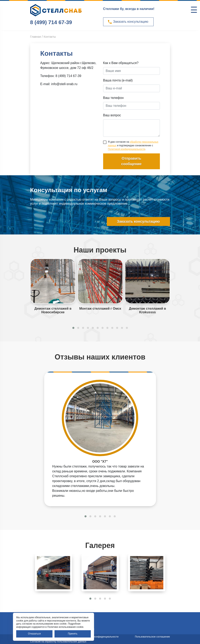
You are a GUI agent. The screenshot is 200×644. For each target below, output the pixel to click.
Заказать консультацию (128, 22)
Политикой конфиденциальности (127, 149)
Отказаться (34, 634)
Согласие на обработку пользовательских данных (58, 642)
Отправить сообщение (131, 161)
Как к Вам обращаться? (121, 63)
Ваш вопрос (112, 115)
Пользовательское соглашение (152, 637)
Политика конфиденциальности (101, 637)
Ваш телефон (113, 98)
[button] (73, 328)
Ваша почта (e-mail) (118, 80)
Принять (73, 634)
